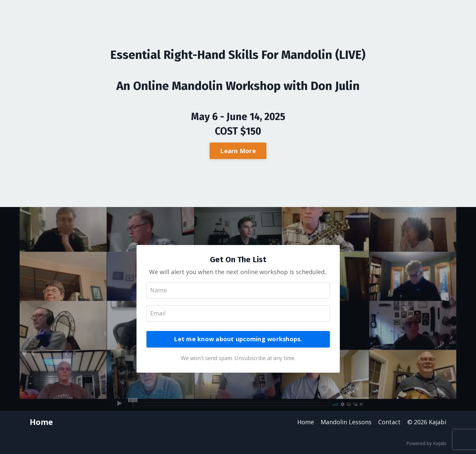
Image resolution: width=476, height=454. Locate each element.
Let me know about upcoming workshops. (238, 339)
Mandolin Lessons (346, 422)
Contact (389, 422)
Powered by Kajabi (426, 443)
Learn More (238, 151)
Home (306, 422)
